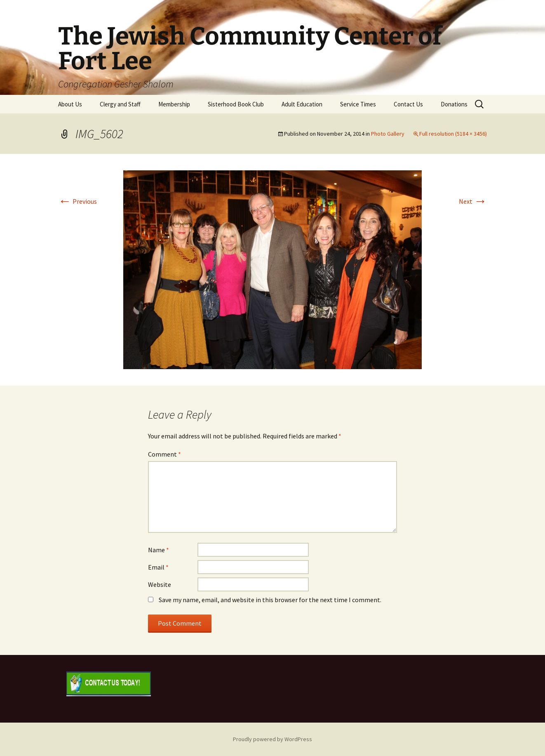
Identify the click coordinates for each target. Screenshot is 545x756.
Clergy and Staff (120, 104)
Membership (174, 104)
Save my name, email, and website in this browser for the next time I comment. (270, 600)
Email (158, 567)
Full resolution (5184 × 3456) (453, 134)
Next (473, 201)
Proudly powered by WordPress (272, 739)
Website (160, 584)
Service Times (358, 104)
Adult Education (302, 104)
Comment (164, 454)
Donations (454, 104)
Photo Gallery (388, 134)
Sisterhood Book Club (236, 104)
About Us (70, 104)
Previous (78, 201)
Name (159, 550)
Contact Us (408, 104)
